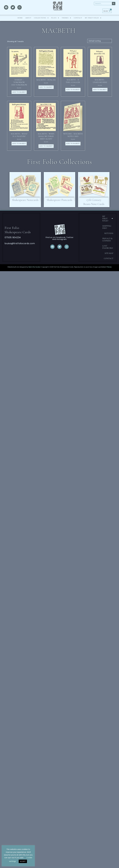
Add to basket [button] (19, 96)
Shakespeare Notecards (25, 204)
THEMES (66, 21)
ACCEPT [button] (23, 861)
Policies (109, 271)
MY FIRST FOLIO (93, 21)
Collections (41, 21)
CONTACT (78, 21)
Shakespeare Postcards (59, 204)
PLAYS (55, 21)
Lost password (108, 251)
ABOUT (28, 21)
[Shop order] (99, 44)
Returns (109, 237)
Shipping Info (107, 231)
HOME (20, 21)
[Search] (114, 5)
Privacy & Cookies (107, 244)
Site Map (109, 257)
